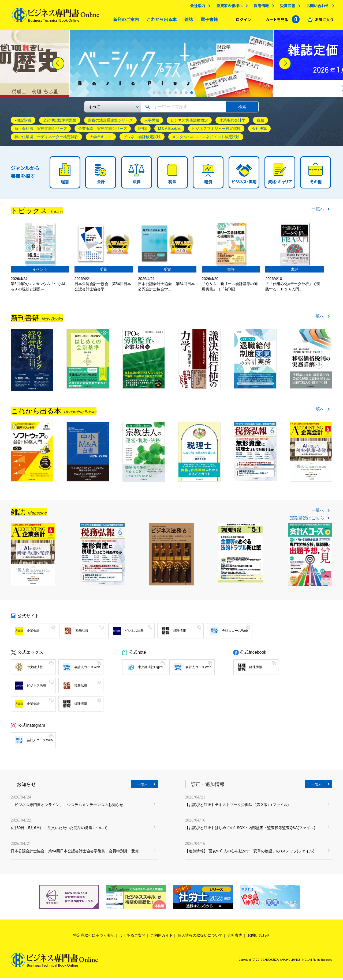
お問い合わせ (316, 7)
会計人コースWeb (235, 633)
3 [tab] (165, 95)
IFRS (143, 131)
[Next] (285, 66)
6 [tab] (181, 95)
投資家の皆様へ (228, 7)
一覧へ (318, 211)
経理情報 (180, 633)
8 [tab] (192, 95)
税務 (260, 122)
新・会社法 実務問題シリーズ (41, 131)
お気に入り (323, 21)
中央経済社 (35, 669)
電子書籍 (208, 21)
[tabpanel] (111, 66)
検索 (242, 109)
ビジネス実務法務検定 (189, 122)
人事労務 (152, 122)
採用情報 (260, 7)
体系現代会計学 (232, 122)
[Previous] (58, 66)
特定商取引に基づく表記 (94, 937)
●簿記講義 (23, 122)
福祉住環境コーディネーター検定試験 (46, 139)
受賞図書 (286, 7)
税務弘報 (82, 633)
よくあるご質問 (132, 937)
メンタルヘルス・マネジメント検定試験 (206, 139)
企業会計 (33, 633)
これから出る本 (160, 21)
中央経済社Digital (150, 669)
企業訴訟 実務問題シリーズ (103, 131)
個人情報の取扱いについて (200, 937)
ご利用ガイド (162, 937)
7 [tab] (186, 95)
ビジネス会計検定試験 (142, 139)
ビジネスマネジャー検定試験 (216, 131)
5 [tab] (176, 95)
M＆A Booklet (169, 131)
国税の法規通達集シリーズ (110, 122)
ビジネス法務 (134, 633)
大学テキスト (101, 139)
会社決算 (259, 131)
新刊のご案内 (125, 21)
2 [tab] (159, 95)
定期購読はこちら (307, 520)
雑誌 (187, 21)
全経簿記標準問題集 (60, 122)
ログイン (242, 21)
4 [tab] (170, 95)
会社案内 (196, 7)
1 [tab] (154, 95)
